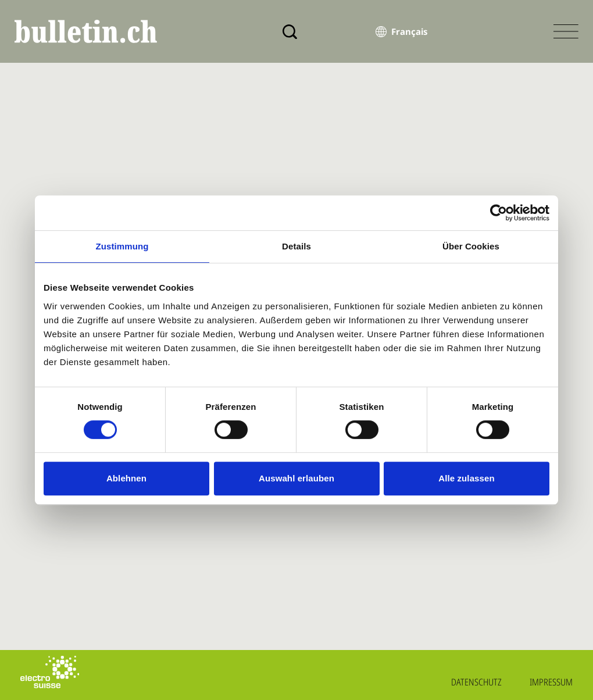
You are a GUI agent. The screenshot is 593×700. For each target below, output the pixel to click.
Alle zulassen (466, 478)
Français (410, 31)
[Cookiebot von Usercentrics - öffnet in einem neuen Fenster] (499, 213)
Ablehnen (126, 478)
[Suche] (290, 32)
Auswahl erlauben (296, 478)
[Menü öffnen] (566, 31)
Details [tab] (296, 246)
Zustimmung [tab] (122, 246)
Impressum (551, 682)
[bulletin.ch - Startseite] (86, 31)
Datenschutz (476, 682)
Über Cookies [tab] (471, 246)
